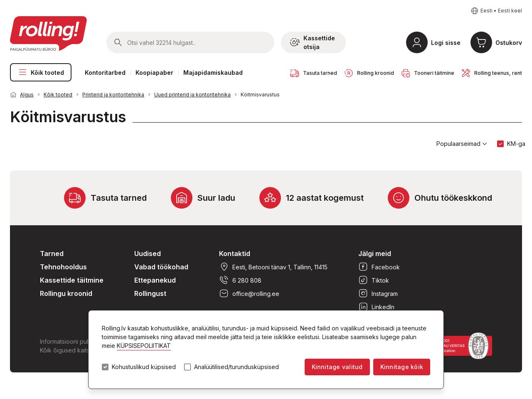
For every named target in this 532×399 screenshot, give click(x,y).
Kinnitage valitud (337, 367)
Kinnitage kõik (402, 367)
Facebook (379, 267)
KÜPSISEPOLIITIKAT (144, 346)
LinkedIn (376, 307)
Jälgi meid (375, 254)
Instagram (378, 293)
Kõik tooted (41, 72)
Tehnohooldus (63, 267)
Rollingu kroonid (66, 293)
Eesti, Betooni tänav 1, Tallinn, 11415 (273, 267)
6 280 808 (240, 280)
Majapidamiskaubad (213, 73)
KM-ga (516, 144)
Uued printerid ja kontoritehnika (192, 95)
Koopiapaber (154, 73)
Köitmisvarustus (260, 95)
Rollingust (150, 293)
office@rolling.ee (249, 293)
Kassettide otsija (313, 42)
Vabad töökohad (161, 267)
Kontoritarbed (105, 73)
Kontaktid (235, 254)
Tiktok (374, 280)
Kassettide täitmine (72, 280)
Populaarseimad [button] (462, 144)
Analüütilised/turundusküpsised (236, 367)
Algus (27, 95)
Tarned (52, 254)
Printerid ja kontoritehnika (113, 95)
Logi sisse (446, 43)
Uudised (148, 254)
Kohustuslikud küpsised (144, 367)
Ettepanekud (155, 280)
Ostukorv (509, 43)
